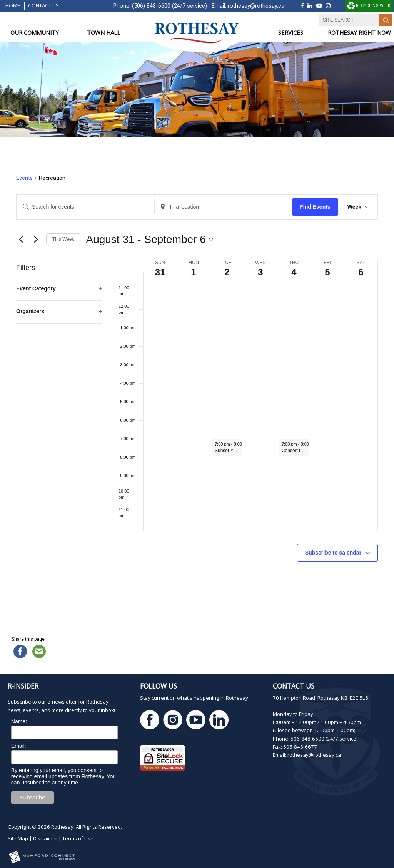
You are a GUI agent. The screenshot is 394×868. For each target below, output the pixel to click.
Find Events (315, 207)
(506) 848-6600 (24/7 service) (169, 6)
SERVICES (291, 33)
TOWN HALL (104, 33)
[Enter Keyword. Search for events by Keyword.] (85, 207)
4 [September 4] (294, 272)
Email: (19, 746)
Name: (19, 721)
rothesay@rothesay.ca (256, 6)
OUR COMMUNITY (35, 33)
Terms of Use (78, 838)
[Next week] (36, 240)
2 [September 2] (227, 272)
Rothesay (62, 827)
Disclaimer (45, 838)
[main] (197, 386)
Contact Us (43, 5)
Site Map (18, 838)
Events (24, 178)
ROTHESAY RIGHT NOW (359, 33)
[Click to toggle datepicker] (149, 240)
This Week (63, 239)
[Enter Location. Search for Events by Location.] (224, 207)
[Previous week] (21, 240)
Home (13, 5)
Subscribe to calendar (333, 553)
